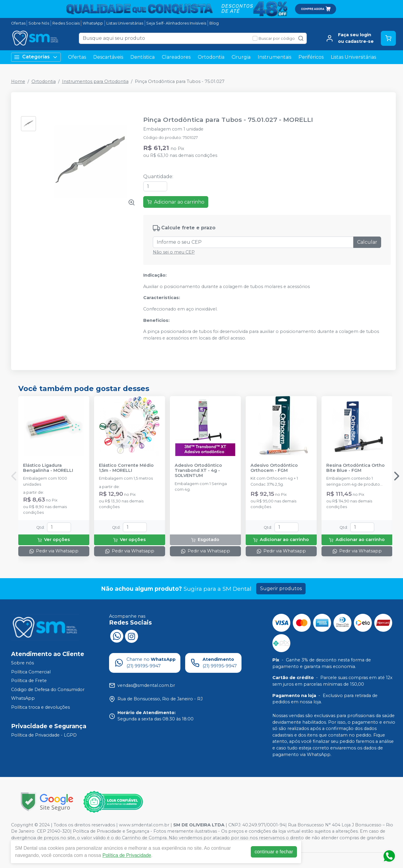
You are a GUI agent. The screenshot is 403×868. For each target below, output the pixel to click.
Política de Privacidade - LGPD (44, 735)
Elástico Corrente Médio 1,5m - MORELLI (126, 468)
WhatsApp (93, 23)
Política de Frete (29, 681)
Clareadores (176, 57)
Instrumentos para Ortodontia (95, 81)
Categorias (36, 57)
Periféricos (311, 57)
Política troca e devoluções (40, 707)
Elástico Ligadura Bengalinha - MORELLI (48, 468)
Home (18, 81)
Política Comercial (31, 672)
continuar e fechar (274, 852)
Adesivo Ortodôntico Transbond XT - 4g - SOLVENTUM (198, 471)
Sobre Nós (39, 23)
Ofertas (18, 23)
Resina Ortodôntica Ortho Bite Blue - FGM (356, 468)
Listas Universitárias (125, 23)
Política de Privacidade (127, 855)
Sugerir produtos (281, 588)
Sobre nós (22, 663)
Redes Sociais (66, 23)
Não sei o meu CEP (174, 252)
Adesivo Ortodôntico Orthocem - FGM (274, 468)
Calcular (367, 242)
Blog (214, 23)
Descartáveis (108, 57)
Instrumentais (274, 57)
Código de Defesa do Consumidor (48, 690)
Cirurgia (241, 57)
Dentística (142, 57)
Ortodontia (211, 57)
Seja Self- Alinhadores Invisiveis (176, 23)
